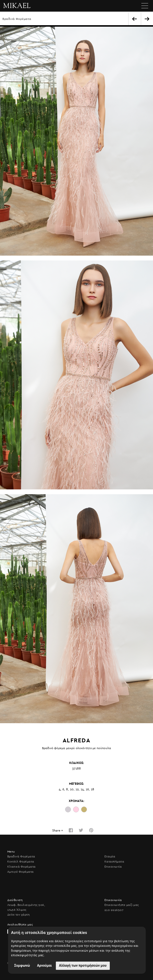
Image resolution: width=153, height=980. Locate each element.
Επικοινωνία (113, 867)
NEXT (147, 19)
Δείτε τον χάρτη (18, 915)
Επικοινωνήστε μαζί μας (122, 905)
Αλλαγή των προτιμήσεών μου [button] (83, 965)
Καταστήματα (114, 862)
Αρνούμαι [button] (44, 965)
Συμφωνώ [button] (22, 965)
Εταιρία (110, 856)
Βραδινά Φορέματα (17, 19)
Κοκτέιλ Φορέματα (21, 862)
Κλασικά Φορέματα (21, 867)
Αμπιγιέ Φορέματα (21, 872)
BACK (134, 19)
